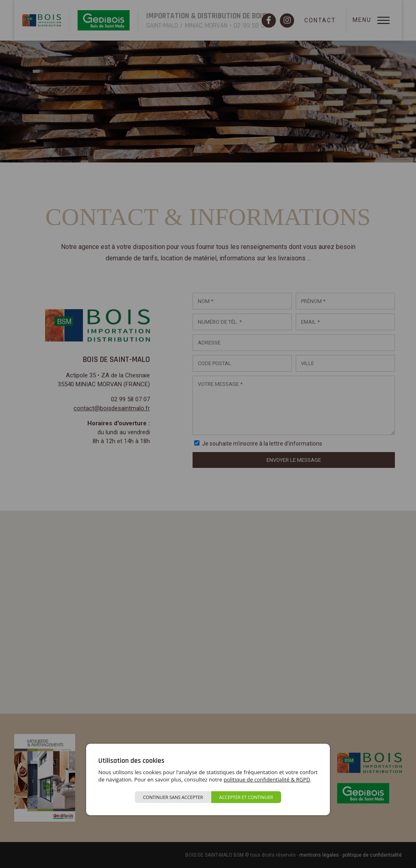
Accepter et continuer (246, 797)
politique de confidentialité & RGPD (267, 779)
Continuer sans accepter (173, 797)
